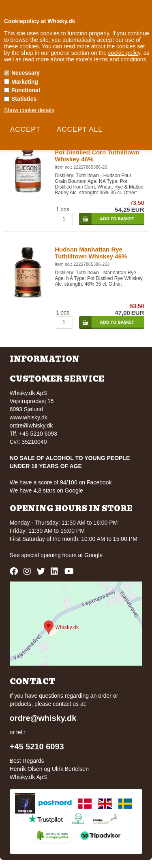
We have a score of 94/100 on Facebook (61, 482)
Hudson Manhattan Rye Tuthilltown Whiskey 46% (91, 253)
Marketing (25, 82)
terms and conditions (120, 59)
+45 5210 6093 (37, 746)
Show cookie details (29, 110)
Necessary (26, 73)
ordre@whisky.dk (31, 425)
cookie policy (124, 53)
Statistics (24, 99)
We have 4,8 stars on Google (46, 490)
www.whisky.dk (29, 417)
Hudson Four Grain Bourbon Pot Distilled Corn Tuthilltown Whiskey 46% (97, 152)
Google (93, 555)
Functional (26, 90)
